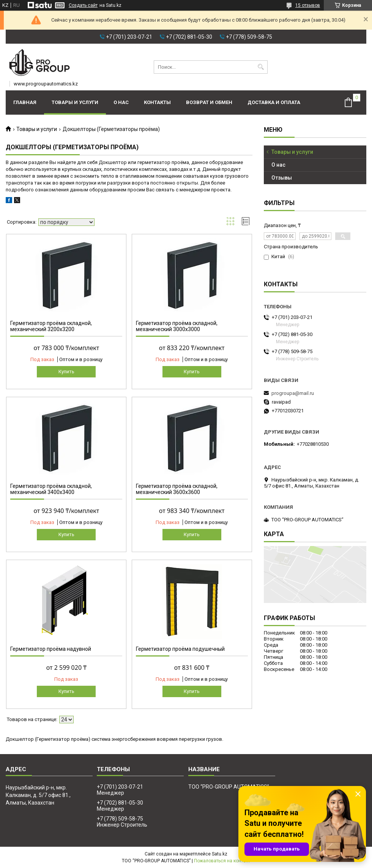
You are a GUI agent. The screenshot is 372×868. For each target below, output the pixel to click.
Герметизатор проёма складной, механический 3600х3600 (177, 489)
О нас (121, 102)
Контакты (157, 102)
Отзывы (282, 178)
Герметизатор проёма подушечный (180, 649)
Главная (25, 102)
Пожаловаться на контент (222, 861)
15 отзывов (308, 5)
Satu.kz (220, 854)
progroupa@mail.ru (293, 393)
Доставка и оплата (274, 102)
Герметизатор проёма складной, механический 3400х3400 (51, 489)
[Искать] (261, 67)
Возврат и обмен (209, 102)
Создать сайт (83, 5)
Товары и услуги (75, 102)
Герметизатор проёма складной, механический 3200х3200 (51, 326)
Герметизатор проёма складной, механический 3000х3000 (177, 326)
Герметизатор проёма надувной (51, 649)
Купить (66, 372)
